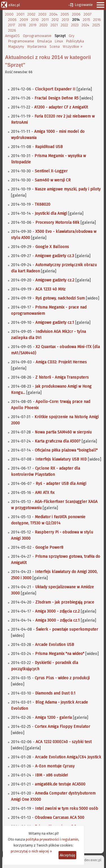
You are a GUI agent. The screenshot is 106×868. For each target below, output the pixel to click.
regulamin (70, 839)
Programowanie (21, 41)
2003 (42, 14)
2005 (65, 14)
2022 (64, 25)
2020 (44, 25)
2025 (96, 25)
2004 (54, 14)
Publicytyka (75, 41)
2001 (20, 14)
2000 (9, 14)
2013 (65, 20)
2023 (75, 25)
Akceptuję (67, 855)
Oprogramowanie (37, 36)
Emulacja (45, 41)
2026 (12, 30)
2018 (22, 25)
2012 (55, 20)
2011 (45, 20)
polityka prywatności (42, 839)
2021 (54, 25)
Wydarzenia (37, 46)
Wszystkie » (73, 46)
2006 (76, 14)
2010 (35, 20)
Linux (59, 41)
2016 (97, 20)
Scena (55, 46)
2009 (24, 20)
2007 (88, 14)
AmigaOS (12, 36)
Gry (72, 36)
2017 (12, 25)
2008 (12, 20)
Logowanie (84, 5)
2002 (31, 14)
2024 (86, 25)
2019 (33, 25)
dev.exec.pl (93, 860)
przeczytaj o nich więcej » (31, 851)
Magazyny (16, 46)
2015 (86, 20)
